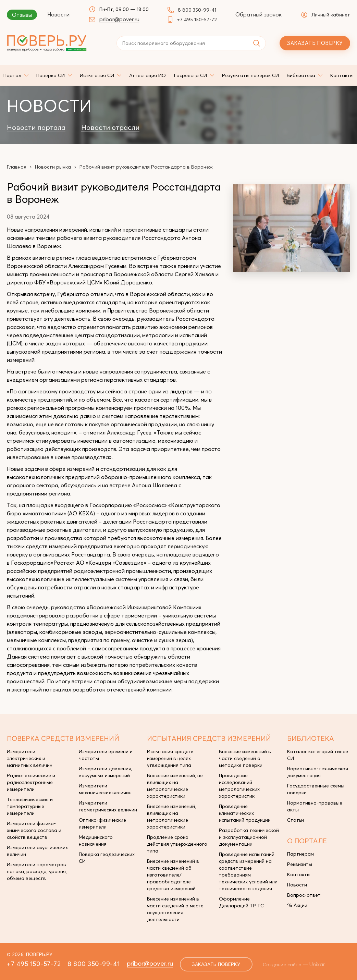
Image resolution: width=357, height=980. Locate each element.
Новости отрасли (110, 127)
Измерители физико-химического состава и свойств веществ (34, 830)
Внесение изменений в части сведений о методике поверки (245, 758)
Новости (58, 14)
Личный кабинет (326, 15)
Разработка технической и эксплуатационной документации (249, 837)
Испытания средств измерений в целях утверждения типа (170, 758)
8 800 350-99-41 (197, 10)
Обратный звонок (258, 14)
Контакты (299, 874)
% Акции (297, 905)
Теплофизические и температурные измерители (30, 806)
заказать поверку (216, 964)
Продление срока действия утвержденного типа (177, 844)
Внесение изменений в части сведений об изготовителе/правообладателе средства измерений (173, 875)
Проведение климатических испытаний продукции (245, 813)
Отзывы (22, 15)
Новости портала (36, 127)
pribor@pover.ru (119, 19)
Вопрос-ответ (304, 895)
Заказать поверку (315, 43)
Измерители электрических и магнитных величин (30, 758)
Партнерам (300, 854)
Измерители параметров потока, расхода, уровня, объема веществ (37, 871)
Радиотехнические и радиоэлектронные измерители (31, 782)
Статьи (296, 820)
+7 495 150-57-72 (197, 20)
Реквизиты (300, 864)
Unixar (317, 964)
